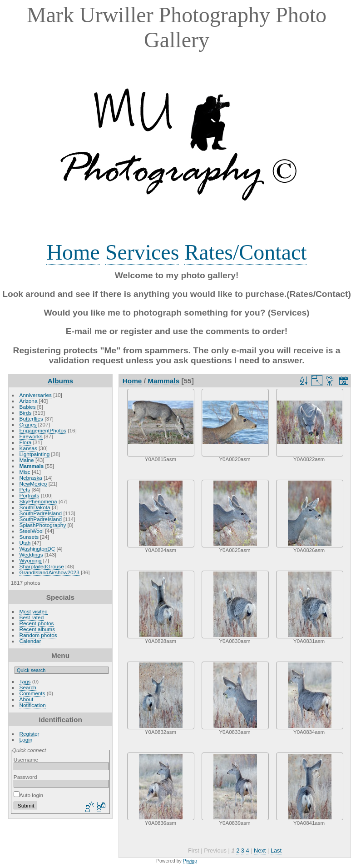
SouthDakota (35, 507)
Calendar (30, 641)
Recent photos (37, 623)
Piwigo (190, 861)
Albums (60, 381)
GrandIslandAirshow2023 (49, 572)
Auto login (28, 795)
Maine (27, 460)
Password (25, 777)
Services (142, 252)
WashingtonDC (37, 549)
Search (28, 687)
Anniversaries (36, 395)
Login (26, 740)
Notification (33, 705)
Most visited (34, 611)
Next (260, 850)
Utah (25, 543)
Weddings (31, 554)
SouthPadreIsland (41, 513)
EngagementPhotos (43, 430)
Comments (32, 693)
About (27, 699)
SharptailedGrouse (42, 566)
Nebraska (31, 478)
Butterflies (31, 419)
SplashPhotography (43, 525)
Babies (28, 407)
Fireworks (31, 436)
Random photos (38, 635)
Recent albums (37, 629)
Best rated (32, 617)
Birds (26, 413)
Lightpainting (35, 454)
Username (26, 760)
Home (73, 252)
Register (30, 734)
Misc (25, 472)
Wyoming (31, 560)
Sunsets (29, 537)
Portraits (30, 495)
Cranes (28, 424)
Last (276, 850)
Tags (25, 681)
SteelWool (32, 531)
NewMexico (33, 484)
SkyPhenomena (38, 501)
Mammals (32, 466)
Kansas (28, 448)
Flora (26, 442)
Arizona (29, 401)
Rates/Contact (245, 252)
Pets (25, 489)
